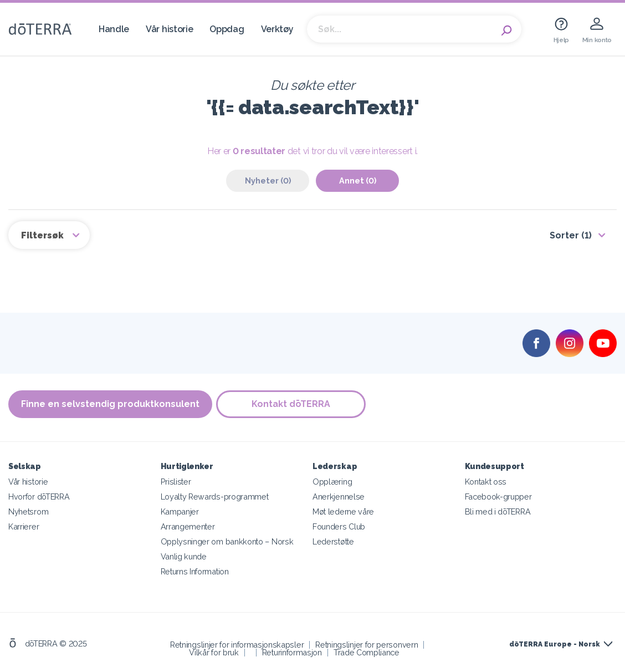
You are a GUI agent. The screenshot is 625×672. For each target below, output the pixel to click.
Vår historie (169, 29)
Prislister (176, 480)
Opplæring (332, 480)
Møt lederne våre (343, 510)
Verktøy (277, 29)
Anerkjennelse (339, 495)
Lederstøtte (333, 540)
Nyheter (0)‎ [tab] (268, 180)
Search (508, 29)
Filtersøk (43, 234)
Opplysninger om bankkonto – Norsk (227, 540)
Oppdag (227, 29)
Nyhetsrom (28, 510)
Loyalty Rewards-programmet (215, 495)
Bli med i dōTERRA (498, 510)
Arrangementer (188, 525)
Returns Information (195, 570)
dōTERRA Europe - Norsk (554, 643)
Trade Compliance (367, 651)
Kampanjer (180, 510)
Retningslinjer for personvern (367, 643)
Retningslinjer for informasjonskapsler (237, 643)
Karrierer (24, 525)
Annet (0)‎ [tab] (358, 180)
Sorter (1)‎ (571, 234)
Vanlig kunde (184, 555)
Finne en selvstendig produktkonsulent (110, 403)
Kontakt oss (486, 480)
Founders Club (339, 525)
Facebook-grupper (498, 495)
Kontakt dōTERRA (293, 403)
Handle (114, 29)
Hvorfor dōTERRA (39, 495)
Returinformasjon (292, 651)
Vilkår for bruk (214, 651)
